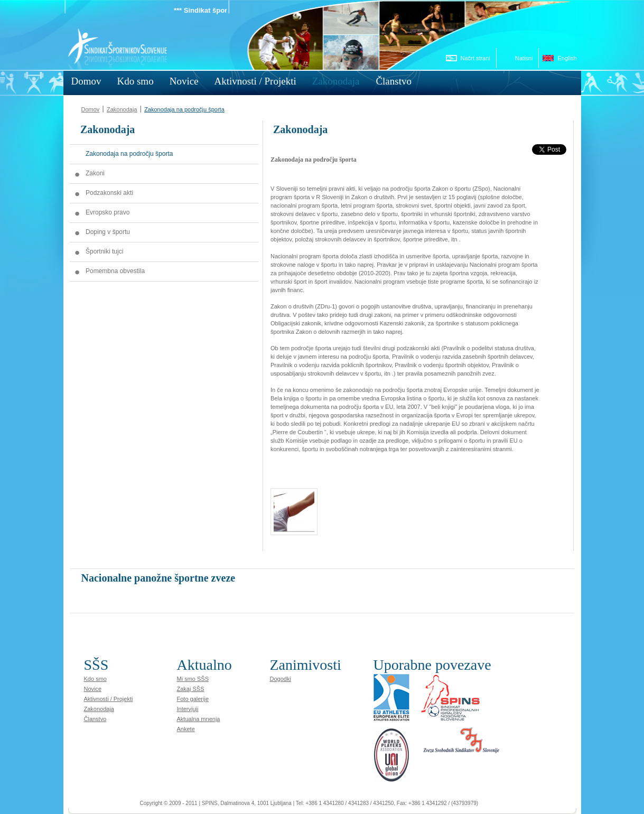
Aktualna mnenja (199, 719)
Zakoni (95, 173)
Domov (91, 109)
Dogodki (281, 679)
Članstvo (95, 719)
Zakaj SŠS (191, 689)
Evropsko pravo (108, 212)
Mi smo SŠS (193, 679)
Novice (93, 689)
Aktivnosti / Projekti (109, 699)
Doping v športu (108, 232)
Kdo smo (95, 679)
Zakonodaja (122, 109)
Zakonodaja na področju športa (184, 109)
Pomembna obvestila (115, 271)
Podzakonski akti (109, 193)
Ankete (186, 729)
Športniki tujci (104, 251)
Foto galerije (193, 699)
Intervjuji (188, 709)
